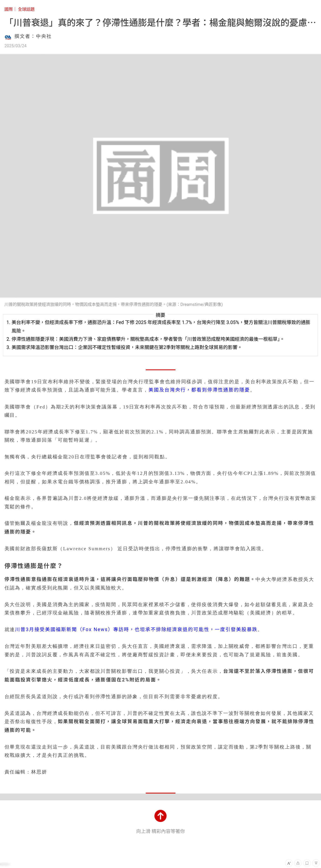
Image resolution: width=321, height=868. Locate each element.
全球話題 (26, 9)
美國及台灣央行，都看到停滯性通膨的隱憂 (199, 390)
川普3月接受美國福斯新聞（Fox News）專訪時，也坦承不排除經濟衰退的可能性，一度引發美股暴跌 (136, 630)
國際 (9, 9)
